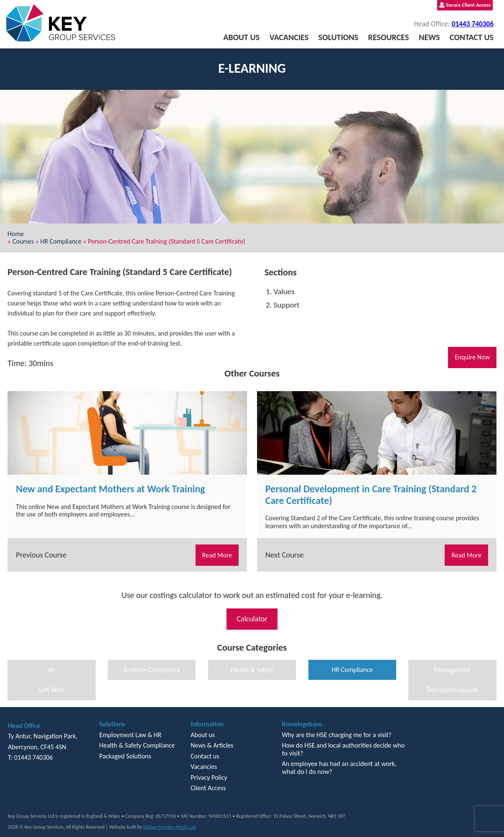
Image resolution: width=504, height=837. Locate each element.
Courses (23, 241)
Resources (389, 37)
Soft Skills (52, 690)
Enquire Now (472, 357)
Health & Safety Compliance (137, 745)
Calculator (252, 619)
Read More (217, 555)
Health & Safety (252, 670)
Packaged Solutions (125, 756)
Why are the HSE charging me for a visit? (336, 735)
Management (452, 670)
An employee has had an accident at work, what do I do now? (339, 767)
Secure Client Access (465, 5)
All (52, 670)
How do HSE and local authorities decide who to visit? (343, 749)
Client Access (208, 788)
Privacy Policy (209, 777)
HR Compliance (61, 241)
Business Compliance (152, 670)
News (429, 37)
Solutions (338, 37)
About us (241, 37)
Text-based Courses (452, 690)
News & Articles (212, 745)
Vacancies (289, 37)
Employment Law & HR (130, 735)
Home (16, 234)
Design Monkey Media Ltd (170, 827)
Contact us (472, 37)
